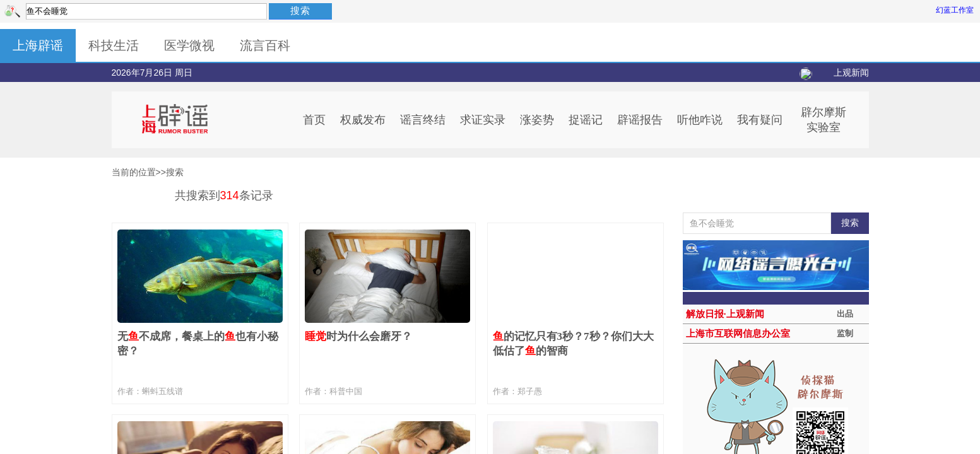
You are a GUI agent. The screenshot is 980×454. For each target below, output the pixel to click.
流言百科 (265, 45)
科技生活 (114, 45)
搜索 (300, 10)
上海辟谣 (38, 45)
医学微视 (189, 45)
